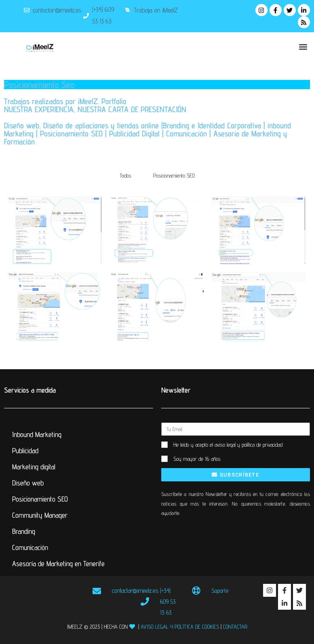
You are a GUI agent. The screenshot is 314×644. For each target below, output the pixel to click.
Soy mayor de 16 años (197, 459)
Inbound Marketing (37, 434)
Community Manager (40, 515)
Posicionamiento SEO (174, 176)
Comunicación (30, 547)
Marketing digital (34, 467)
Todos (125, 176)
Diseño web (28, 483)
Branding (24, 531)
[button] (303, 47)
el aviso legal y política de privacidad (246, 445)
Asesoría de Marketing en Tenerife (58, 563)
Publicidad (25, 451)
